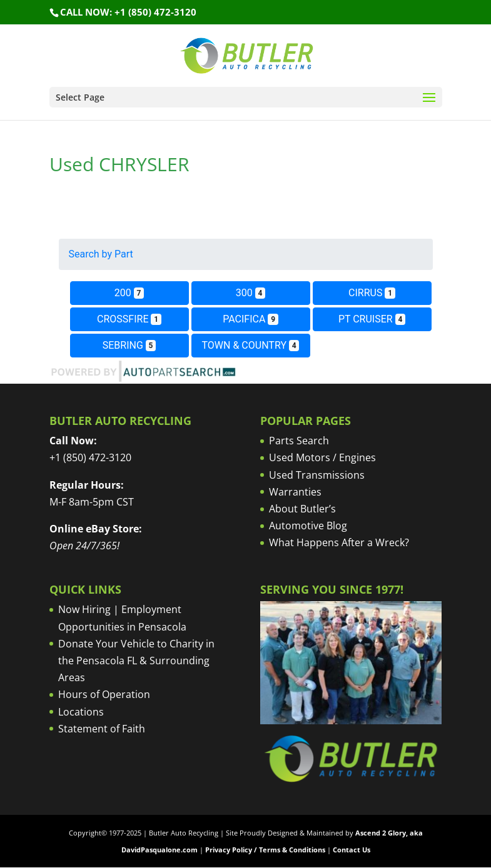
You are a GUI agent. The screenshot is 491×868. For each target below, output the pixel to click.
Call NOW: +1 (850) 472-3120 (128, 12)
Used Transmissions (317, 475)
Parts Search (299, 441)
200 (129, 293)
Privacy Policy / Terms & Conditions (265, 850)
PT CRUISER (372, 319)
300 (251, 293)
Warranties (295, 492)
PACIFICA (251, 319)
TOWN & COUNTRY (251, 345)
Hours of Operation (104, 694)
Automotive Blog (308, 526)
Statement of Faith (102, 729)
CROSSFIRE (129, 319)
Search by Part (101, 254)
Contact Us (352, 850)
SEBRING (129, 345)
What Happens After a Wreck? (339, 542)
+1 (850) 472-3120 (90, 457)
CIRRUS (372, 293)
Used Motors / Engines (322, 457)
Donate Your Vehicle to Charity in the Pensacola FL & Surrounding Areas (136, 661)
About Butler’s (302, 509)
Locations (81, 712)
